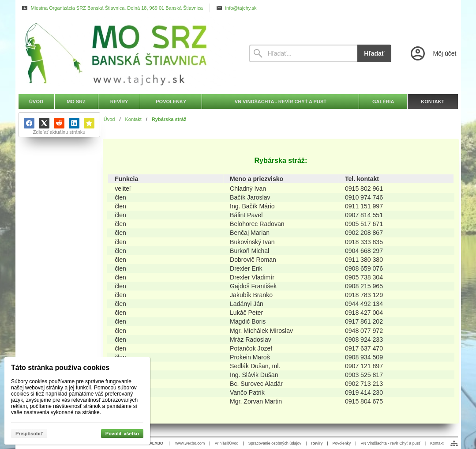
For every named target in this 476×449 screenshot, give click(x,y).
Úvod (234, 443)
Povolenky (342, 443)
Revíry (317, 443)
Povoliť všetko (122, 434)
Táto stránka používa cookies (60, 368)
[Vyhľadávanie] (304, 53)
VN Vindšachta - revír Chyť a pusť (390, 443)
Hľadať (374, 53)
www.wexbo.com (190, 443)
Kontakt (437, 443)
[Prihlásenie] (433, 53)
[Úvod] (126, 53)
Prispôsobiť (29, 434)
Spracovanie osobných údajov (275, 443)
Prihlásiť (222, 443)
